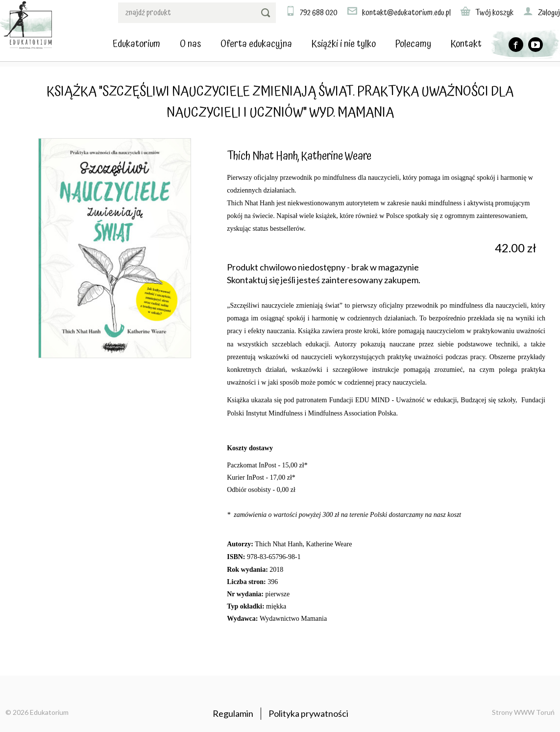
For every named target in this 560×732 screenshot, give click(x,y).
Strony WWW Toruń (523, 712)
